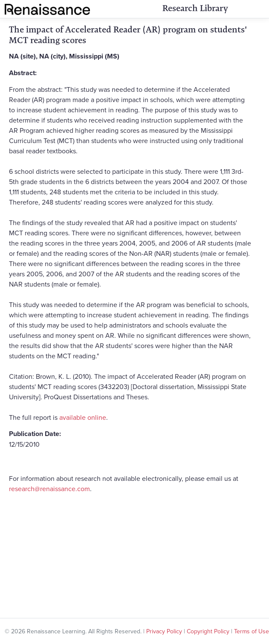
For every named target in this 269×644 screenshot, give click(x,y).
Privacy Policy (164, 631)
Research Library (195, 8)
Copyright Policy (208, 631)
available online (83, 417)
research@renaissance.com (49, 489)
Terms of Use (252, 631)
